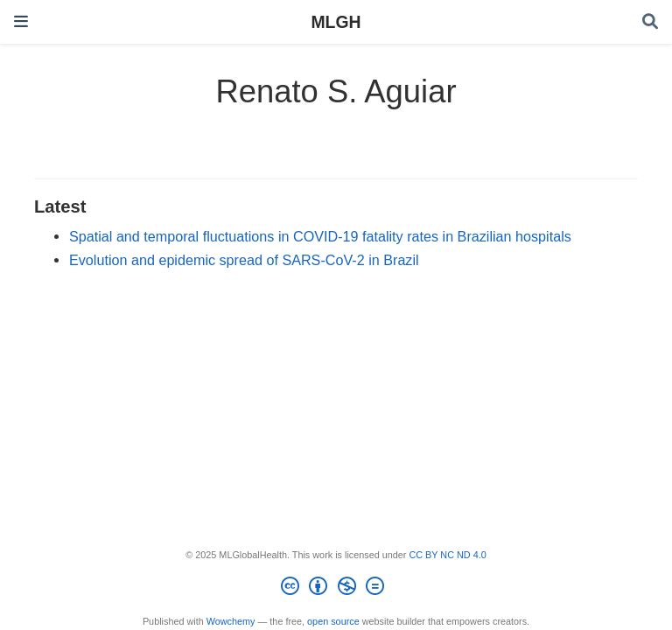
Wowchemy (231, 621)
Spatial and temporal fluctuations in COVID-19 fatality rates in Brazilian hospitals (320, 236)
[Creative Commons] (336, 589)
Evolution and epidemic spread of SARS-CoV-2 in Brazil (244, 260)
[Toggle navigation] (21, 21)
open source (333, 621)
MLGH (336, 22)
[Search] (650, 22)
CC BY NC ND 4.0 (447, 555)
